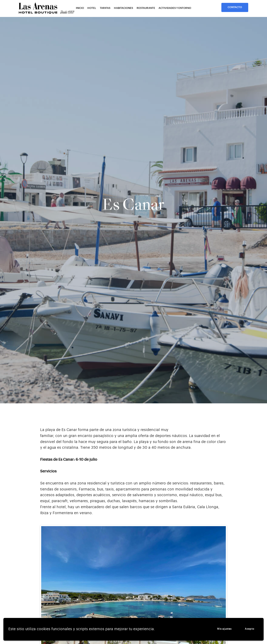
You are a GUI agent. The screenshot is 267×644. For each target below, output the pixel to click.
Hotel (92, 8)
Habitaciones (123, 8)
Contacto (235, 7)
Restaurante (146, 8)
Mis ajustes (224, 629)
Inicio (80, 8)
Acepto (250, 629)
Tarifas (105, 8)
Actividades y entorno (175, 8)
